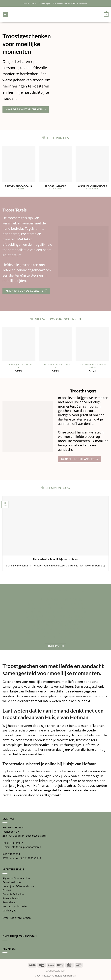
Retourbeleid (10, 902)
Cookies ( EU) (10, 910)
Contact (7, 890)
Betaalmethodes (12, 882)
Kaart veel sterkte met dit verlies (93, 366)
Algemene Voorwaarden (16, 878)
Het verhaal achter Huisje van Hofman (56, 559)
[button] (5, 15)
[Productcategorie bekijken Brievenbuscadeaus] (19, 170)
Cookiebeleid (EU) (55, 971)
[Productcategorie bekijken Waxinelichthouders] (92, 170)
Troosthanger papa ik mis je (18, 366)
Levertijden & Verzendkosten (19, 886)
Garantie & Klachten (14, 894)
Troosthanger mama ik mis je (55, 366)
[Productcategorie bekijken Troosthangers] (55, 170)
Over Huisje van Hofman (17, 918)
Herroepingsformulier (15, 906)
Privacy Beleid (11, 898)
